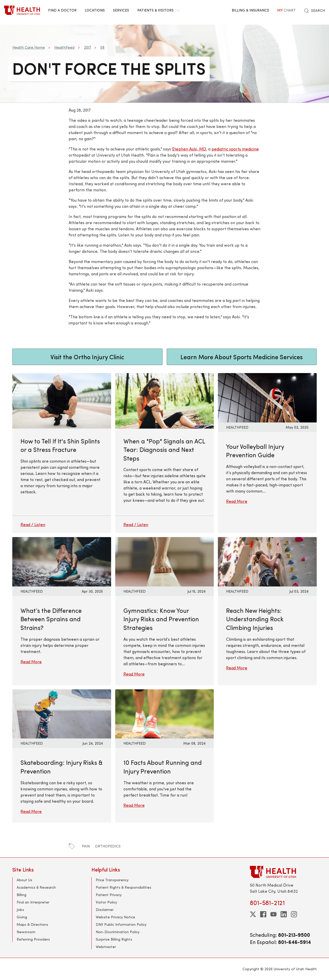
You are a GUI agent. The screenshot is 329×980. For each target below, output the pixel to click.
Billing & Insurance (250, 10)
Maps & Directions (32, 924)
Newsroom (26, 932)
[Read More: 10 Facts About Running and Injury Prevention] (165, 713)
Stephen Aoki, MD (189, 149)
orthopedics (108, 846)
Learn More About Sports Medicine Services (242, 357)
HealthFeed (64, 47)
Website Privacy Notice (115, 917)
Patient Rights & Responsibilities (124, 887)
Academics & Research (36, 887)
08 (102, 47)
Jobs (20, 910)
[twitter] (253, 914)
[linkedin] (284, 914)
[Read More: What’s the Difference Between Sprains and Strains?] (62, 561)
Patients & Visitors (158, 10)
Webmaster (106, 947)
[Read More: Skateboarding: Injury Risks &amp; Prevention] (62, 713)
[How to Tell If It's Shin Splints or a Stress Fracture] (62, 453)
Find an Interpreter (33, 902)
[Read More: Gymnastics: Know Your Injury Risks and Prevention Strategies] (165, 561)
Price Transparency (112, 880)
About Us (24, 880)
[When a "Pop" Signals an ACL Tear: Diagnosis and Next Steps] (165, 453)
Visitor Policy (106, 902)
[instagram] (294, 914)
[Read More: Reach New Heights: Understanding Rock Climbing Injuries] (267, 561)
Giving (22, 917)
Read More (237, 501)
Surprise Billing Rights (114, 939)
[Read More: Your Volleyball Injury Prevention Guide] (267, 397)
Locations (95, 10)
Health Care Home (29, 47)
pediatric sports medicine (235, 149)
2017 (87, 47)
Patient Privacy (109, 895)
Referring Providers (33, 939)
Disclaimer (105, 910)
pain (86, 846)
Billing (22, 895)
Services (121, 10)
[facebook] (263, 914)
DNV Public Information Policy (121, 924)
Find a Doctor (62, 10)
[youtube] (273, 914)
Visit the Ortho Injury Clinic (87, 357)
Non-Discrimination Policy (118, 932)
